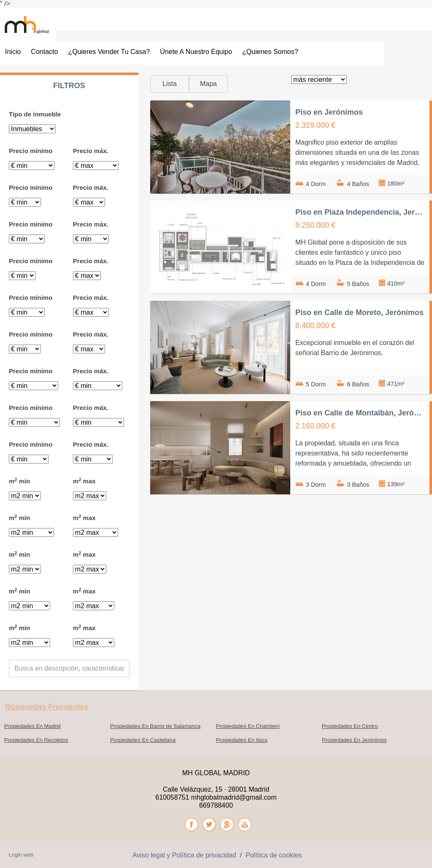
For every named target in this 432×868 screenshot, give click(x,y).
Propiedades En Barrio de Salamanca (155, 726)
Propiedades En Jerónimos (354, 740)
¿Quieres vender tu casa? (109, 52)
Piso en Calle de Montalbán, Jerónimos (360, 413)
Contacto (44, 52)
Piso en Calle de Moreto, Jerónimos (359, 313)
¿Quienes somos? (270, 52)
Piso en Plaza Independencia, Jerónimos (360, 212)
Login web (21, 855)
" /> (5, 4)
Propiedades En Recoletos (36, 740)
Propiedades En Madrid (32, 726)
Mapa (208, 84)
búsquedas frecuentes (47, 707)
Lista (170, 84)
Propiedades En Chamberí (248, 726)
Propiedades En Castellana (143, 740)
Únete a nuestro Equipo (196, 52)
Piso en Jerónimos (329, 112)
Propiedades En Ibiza (242, 740)
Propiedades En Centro (350, 726)
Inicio (13, 52)
